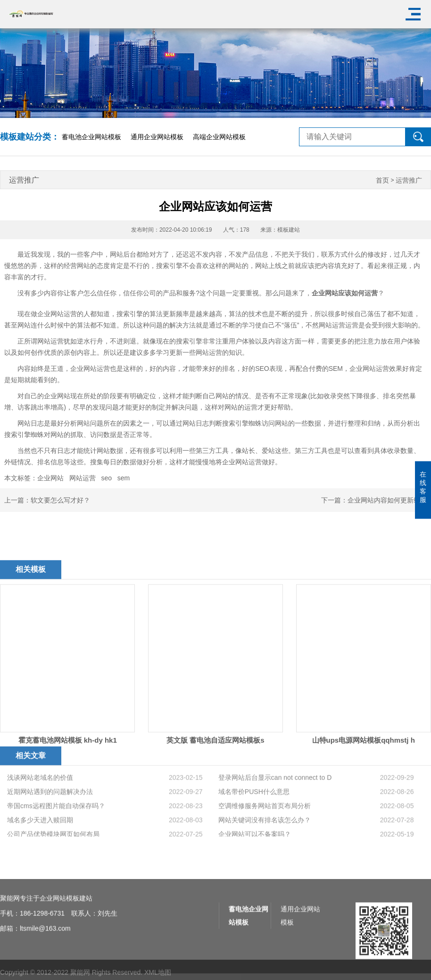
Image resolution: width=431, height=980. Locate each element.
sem (124, 478)
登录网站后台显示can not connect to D (275, 815)
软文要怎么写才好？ (60, 500)
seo (106, 478)
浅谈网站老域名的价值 (40, 815)
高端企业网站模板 (219, 137)
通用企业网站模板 (157, 137)
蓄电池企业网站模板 (91, 137)
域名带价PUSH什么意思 (254, 829)
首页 (382, 180)
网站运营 (83, 478)
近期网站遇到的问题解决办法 (50, 829)
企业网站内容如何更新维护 (387, 500)
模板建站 (289, 230)
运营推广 (409, 180)
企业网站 (50, 478)
